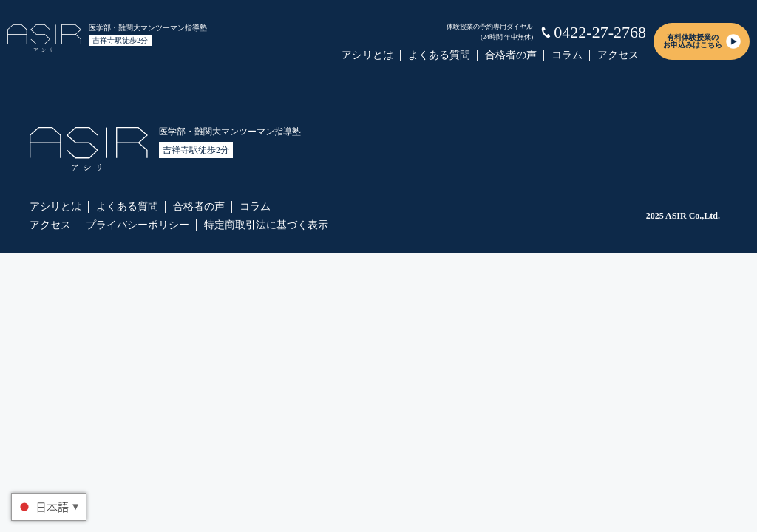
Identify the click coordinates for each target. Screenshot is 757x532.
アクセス (618, 55)
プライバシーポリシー (138, 225)
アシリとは (367, 55)
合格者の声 (511, 55)
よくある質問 (439, 55)
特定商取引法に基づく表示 (266, 225)
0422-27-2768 (600, 32)
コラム (567, 55)
